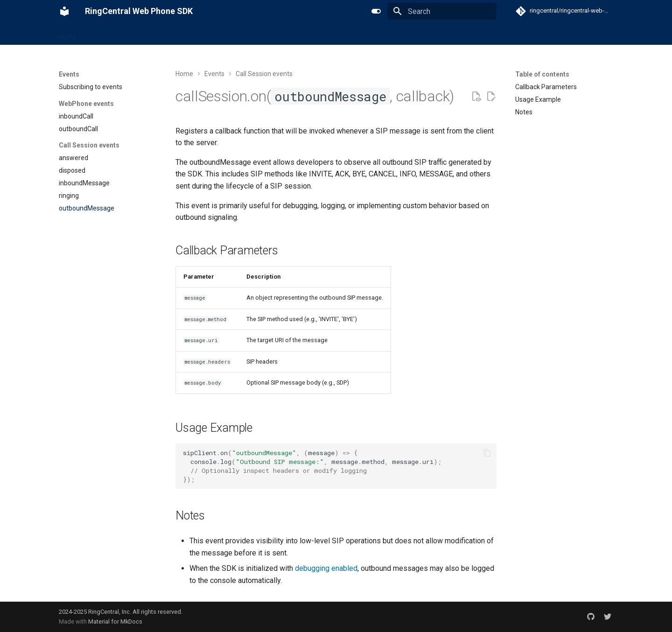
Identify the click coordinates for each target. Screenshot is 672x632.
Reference (180, 34)
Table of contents (542, 74)
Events (143, 34)
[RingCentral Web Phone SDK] (64, 11)
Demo (269, 34)
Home (68, 34)
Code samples (228, 34)
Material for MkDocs (115, 621)
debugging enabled (326, 568)
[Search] (442, 11)
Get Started (105, 34)
